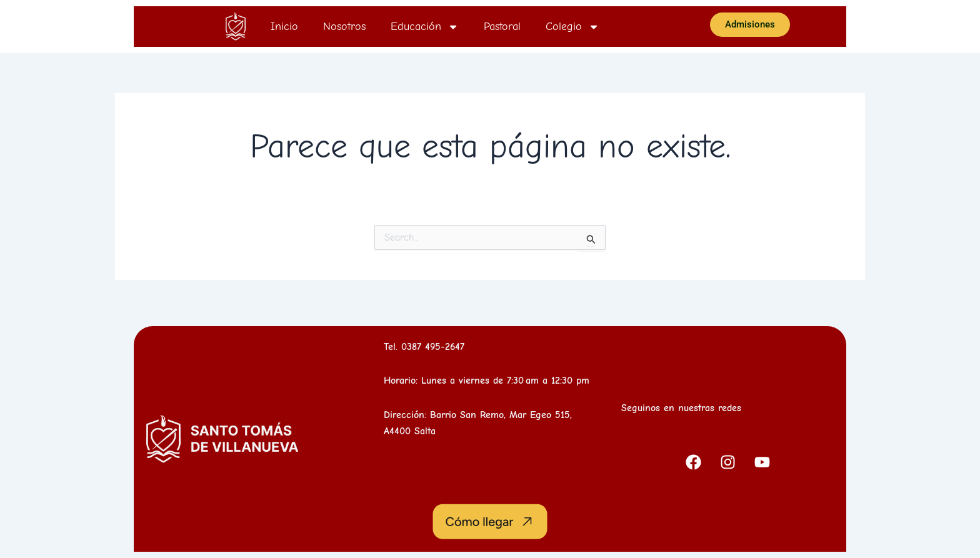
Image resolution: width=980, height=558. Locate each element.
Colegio (572, 27)
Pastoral (502, 27)
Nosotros (344, 27)
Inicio (284, 27)
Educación (425, 27)
